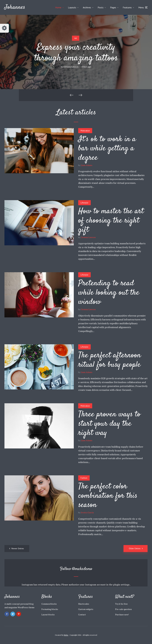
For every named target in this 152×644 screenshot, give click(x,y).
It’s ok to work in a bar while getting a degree (107, 149)
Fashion (84, 478)
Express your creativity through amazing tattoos (76, 53)
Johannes (15, 7)
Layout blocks (48, 615)
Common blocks (49, 604)
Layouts (72, 7)
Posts (101, 7)
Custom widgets (86, 609)
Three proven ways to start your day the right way (109, 424)
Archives (87, 7)
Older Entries (135, 548)
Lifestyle (84, 203)
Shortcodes (84, 604)
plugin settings (121, 585)
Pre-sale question (123, 609)
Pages (113, 7)
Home (58, 7)
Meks (66, 635)
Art (76, 38)
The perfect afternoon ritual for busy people (110, 360)
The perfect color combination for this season (108, 496)
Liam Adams (87, 165)
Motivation (85, 131)
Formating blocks (50, 609)
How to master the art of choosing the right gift (111, 221)
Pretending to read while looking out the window (109, 293)
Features (127, 7)
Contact (82, 615)
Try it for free (121, 604)
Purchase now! (122, 615)
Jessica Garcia (87, 512)
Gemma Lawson (71, 67)
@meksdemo (82, 569)
